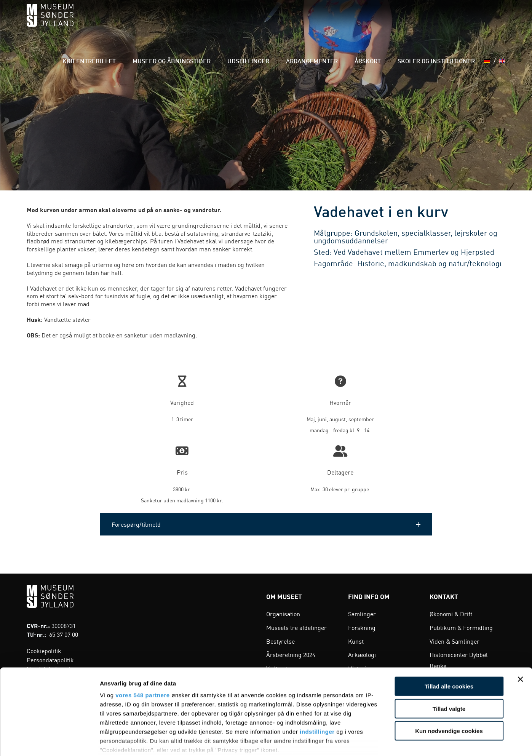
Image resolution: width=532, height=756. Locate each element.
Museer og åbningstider (216, 23)
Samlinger (362, 614)
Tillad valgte (449, 661)
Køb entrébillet (146, 23)
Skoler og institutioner (439, 23)
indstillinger (317, 684)
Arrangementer (335, 23)
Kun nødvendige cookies (449, 683)
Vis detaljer (396, 741)
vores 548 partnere (142, 647)
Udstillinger (282, 23)
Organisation (283, 614)
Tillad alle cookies (449, 639)
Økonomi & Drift (451, 614)
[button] (266, 524)
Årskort (380, 23)
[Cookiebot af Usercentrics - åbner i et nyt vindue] (49, 741)
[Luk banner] (520, 631)
